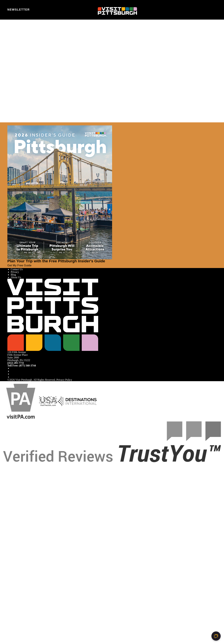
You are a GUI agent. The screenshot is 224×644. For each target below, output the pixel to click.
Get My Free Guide (21, 265)
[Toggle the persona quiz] (37, 10)
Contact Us (17, 269)
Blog (13, 275)
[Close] (9, 124)
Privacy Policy (64, 380)
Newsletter (19, 10)
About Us (16, 277)
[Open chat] (216, 636)
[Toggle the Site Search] (206, 10)
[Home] (112, 10)
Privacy (15, 272)
